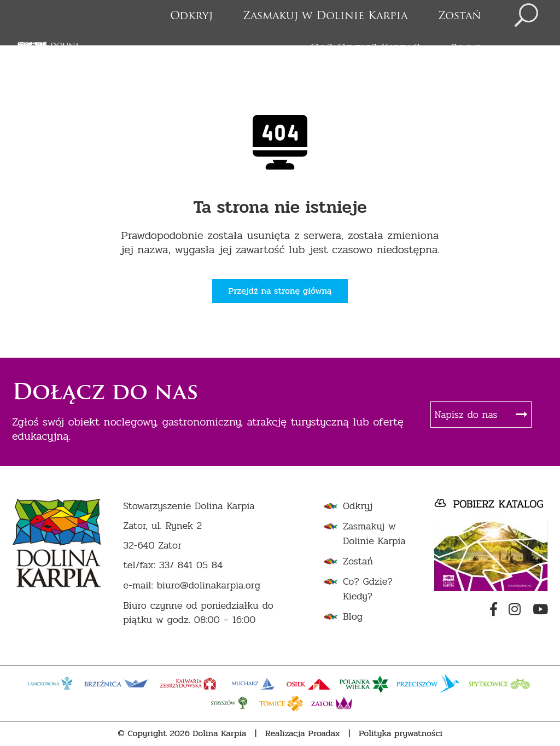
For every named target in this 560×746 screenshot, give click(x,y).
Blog (466, 49)
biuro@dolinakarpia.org (209, 585)
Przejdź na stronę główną (280, 291)
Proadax (324, 733)
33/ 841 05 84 (191, 565)
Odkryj (191, 16)
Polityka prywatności (401, 733)
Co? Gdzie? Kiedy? (365, 49)
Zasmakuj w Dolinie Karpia (325, 16)
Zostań (460, 16)
